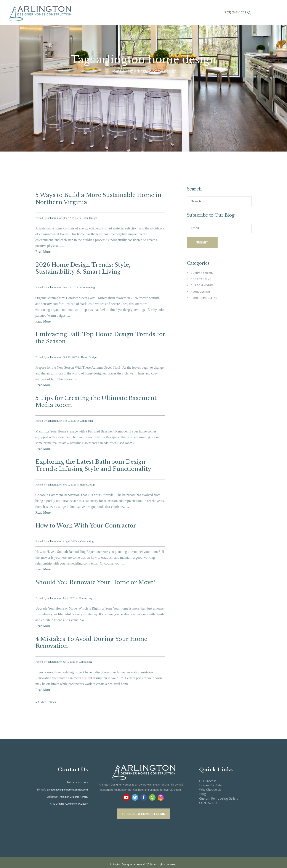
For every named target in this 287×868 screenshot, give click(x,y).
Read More (43, 251)
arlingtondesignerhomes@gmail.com (68, 780)
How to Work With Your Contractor (85, 519)
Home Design (89, 217)
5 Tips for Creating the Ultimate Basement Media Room (94, 397)
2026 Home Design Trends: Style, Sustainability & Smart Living (82, 266)
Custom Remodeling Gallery (219, 789)
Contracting (88, 285)
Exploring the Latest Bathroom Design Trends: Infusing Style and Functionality (100, 460)
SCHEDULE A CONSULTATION (144, 804)
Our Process (208, 771)
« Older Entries (46, 693)
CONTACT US (209, 793)
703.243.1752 (80, 773)
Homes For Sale (210, 776)
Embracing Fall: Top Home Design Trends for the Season (99, 335)
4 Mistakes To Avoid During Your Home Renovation (90, 634)
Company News (202, 274)
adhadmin (53, 217)
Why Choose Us (210, 780)
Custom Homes (202, 287)
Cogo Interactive (164, 860)
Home (116, 71)
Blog (202, 785)
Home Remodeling (204, 299)
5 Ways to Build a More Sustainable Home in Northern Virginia (97, 198)
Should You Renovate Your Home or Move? (95, 575)
